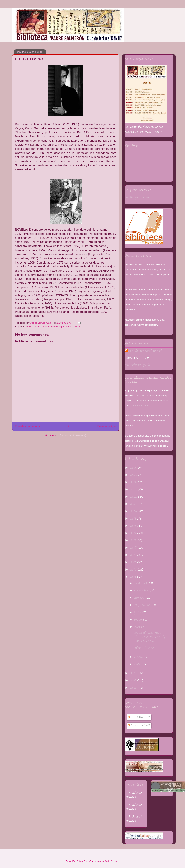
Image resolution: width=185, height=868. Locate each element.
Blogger (114, 861)
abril (138, 627)
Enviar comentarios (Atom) (73, 435)
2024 (134, 482)
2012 (134, 570)
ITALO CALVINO (144, 648)
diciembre (142, 583)
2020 (134, 511)
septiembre (143, 605)
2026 (134, 468)
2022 (134, 497)
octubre (140, 598)
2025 (134, 475)
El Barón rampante (57, 327)
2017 (134, 533)
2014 (134, 555)
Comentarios (138, 726)
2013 (134, 562)
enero (139, 664)
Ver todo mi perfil (138, 365)
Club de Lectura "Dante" (145, 351)
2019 (134, 519)
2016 (134, 541)
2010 (134, 673)
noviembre (142, 591)
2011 (134, 577)
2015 (134, 548)
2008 (134, 688)
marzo (139, 657)
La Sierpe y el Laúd (139, 198)
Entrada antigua (107, 426)
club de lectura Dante (36, 327)
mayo (139, 620)
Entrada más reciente (28, 426)
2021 (134, 504)
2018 (134, 526)
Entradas (136, 717)
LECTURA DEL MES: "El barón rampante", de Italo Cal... (149, 637)
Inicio (69, 426)
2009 (134, 681)
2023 (134, 490)
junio (138, 613)
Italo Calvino (74, 327)
